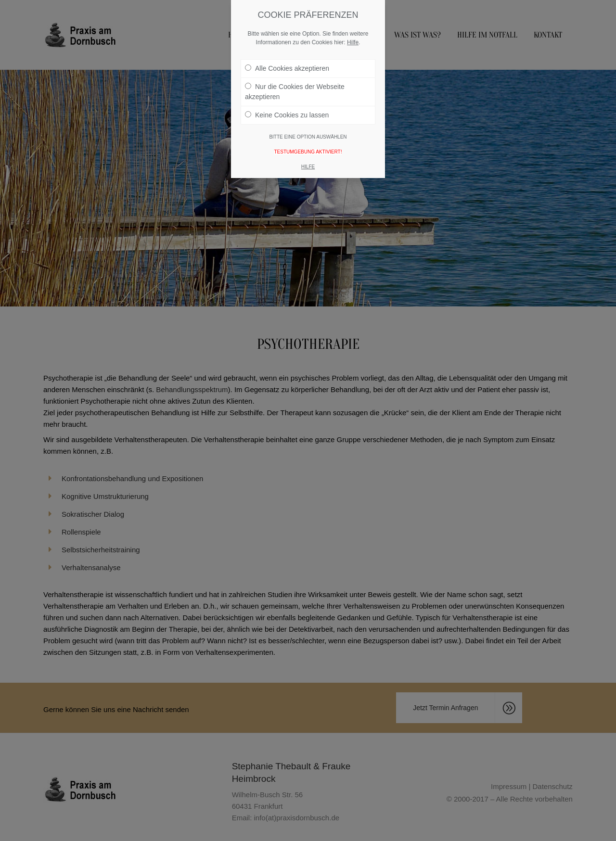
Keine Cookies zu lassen (287, 107)
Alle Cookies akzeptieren (287, 61)
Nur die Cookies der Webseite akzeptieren (295, 84)
